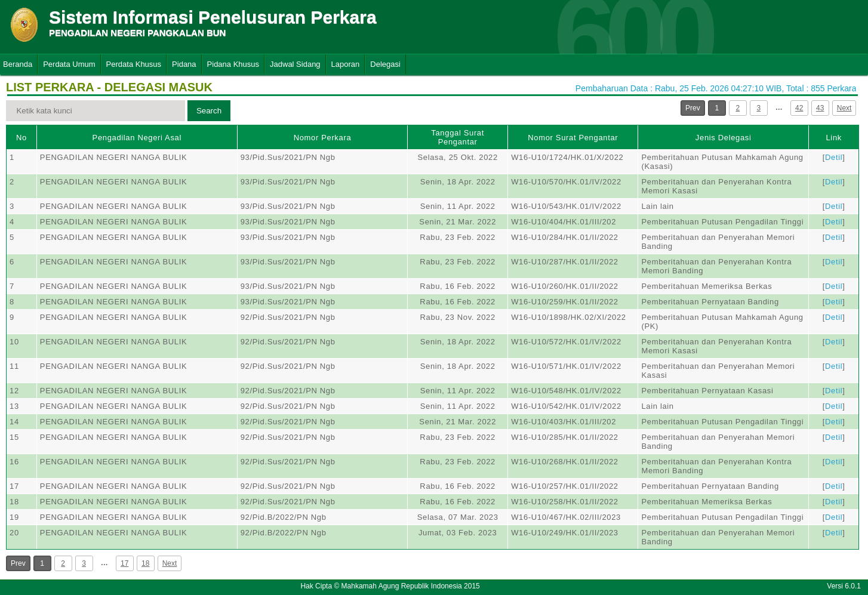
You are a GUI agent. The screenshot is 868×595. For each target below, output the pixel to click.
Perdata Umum (69, 64)
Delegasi (385, 64)
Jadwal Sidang (295, 64)
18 (145, 563)
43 (820, 108)
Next (844, 108)
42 (799, 108)
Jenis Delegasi (724, 138)
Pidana (184, 64)
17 (124, 563)
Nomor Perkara (323, 138)
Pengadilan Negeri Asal (137, 138)
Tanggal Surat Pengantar (458, 137)
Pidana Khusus (233, 64)
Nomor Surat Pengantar (573, 138)
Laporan (346, 64)
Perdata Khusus (134, 64)
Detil (834, 157)
